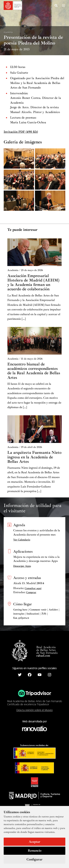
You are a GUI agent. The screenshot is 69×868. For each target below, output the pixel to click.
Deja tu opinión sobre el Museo (34, 710)
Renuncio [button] (35, 851)
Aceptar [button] (34, 842)
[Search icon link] (56, 6)
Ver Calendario (22, 540)
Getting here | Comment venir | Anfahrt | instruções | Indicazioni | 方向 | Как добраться (36, 614)
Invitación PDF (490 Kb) (21, 132)
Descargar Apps (22, 566)
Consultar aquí (33, 588)
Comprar (31, 592)
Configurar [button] (34, 859)
